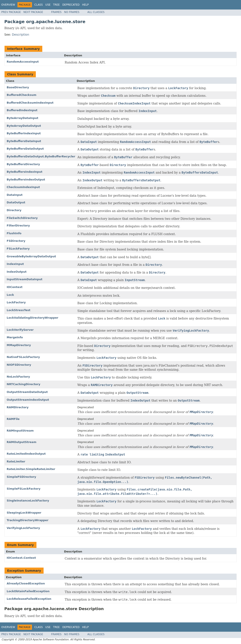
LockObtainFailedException (28, 591)
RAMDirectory (18, 407)
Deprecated (71, 5)
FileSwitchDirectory (22, 218)
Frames (56, 12)
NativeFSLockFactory (23, 357)
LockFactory (16, 302)
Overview (8, 5)
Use (48, 5)
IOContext (15, 287)
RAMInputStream (20, 431)
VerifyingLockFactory (23, 528)
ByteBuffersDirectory (23, 164)
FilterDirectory (18, 225)
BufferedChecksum (22, 95)
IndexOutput (17, 272)
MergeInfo (15, 337)
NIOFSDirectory (19, 365)
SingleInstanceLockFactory (28, 501)
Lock (10, 295)
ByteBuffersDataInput (24, 141)
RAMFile (13, 419)
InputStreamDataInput (24, 279)
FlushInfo (14, 233)
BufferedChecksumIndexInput (30, 103)
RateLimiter (16, 461)
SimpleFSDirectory (21, 477)
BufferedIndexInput (22, 110)
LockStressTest (19, 310)
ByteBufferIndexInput (24, 133)
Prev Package (11, 12)
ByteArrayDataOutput (24, 126)
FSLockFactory (18, 249)
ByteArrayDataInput (23, 118)
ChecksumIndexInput (23, 187)
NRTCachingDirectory (24, 384)
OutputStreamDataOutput (27, 392)
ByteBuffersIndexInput (25, 172)
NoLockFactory (18, 377)
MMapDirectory (19, 345)
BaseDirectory (18, 87)
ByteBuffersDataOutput (25, 149)
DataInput (15, 195)
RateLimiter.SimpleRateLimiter (31, 469)
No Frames (72, 12)
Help (86, 5)
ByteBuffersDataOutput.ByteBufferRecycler (41, 156)
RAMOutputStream (21, 442)
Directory (14, 210)
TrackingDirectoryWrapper (28, 520)
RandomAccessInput (23, 62)
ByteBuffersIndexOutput (26, 180)
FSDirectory (16, 241)
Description (20, 35)
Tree (56, 5)
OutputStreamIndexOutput (28, 400)
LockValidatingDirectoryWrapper (32, 318)
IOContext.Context (21, 558)
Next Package (33, 12)
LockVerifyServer (20, 330)
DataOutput (16, 202)
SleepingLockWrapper (24, 513)
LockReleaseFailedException (29, 599)
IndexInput (15, 264)
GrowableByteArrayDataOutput (31, 256)
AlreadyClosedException (26, 583)
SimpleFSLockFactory (24, 489)
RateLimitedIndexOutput (26, 454)
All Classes (96, 12)
